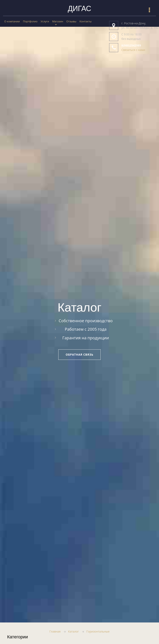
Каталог (73, 631)
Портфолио (30, 21)
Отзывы (71, 21)
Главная (55, 631)
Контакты (85, 21)
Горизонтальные (98, 631)
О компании (12, 21)
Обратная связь (79, 355)
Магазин (58, 21)
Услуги (45, 21)
